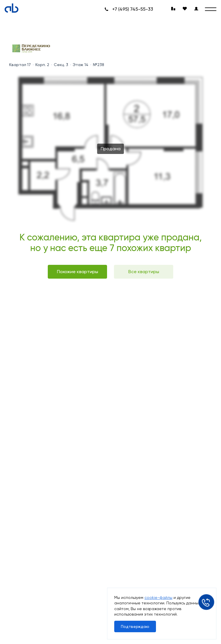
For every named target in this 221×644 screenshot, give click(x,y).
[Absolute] (12, 8)
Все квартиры (144, 272)
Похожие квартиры (78, 272)
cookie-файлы (158, 597)
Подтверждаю (135, 626)
